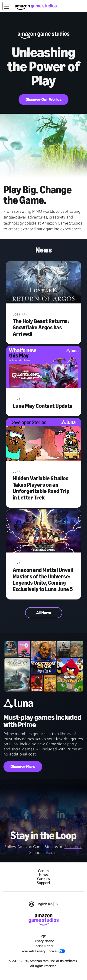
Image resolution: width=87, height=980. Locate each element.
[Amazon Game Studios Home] (36, 7)
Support (44, 883)
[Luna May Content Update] (44, 368)
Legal (43, 936)
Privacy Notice (44, 941)
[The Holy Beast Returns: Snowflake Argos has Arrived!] (44, 283)
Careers (43, 879)
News (44, 875)
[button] (7, 6)
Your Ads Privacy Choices (43, 951)
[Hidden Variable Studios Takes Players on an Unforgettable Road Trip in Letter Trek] (44, 440)
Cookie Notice (43, 946)
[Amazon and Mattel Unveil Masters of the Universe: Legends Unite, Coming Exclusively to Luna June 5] (44, 531)
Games (44, 871)
